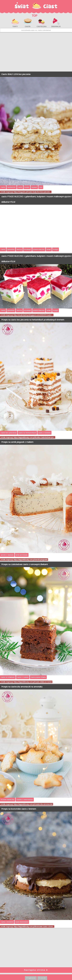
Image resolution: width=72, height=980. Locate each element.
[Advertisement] (36, 52)
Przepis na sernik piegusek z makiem (17, 442)
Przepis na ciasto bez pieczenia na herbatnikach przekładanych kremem (33, 320)
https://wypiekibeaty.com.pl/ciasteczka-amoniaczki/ (33, 804)
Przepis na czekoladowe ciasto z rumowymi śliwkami (25, 564)
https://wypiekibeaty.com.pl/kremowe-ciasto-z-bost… (34, 926)
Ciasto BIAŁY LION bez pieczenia (16, 74)
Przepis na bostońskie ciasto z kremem (19, 809)
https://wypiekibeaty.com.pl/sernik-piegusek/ (31, 559)
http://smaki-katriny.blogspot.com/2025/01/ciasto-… (33, 315)
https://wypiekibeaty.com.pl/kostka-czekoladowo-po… (34, 437)
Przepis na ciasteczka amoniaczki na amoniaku (22, 687)
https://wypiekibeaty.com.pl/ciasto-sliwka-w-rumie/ (33, 682)
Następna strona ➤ (36, 970)
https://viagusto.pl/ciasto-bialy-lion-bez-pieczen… (32, 192)
